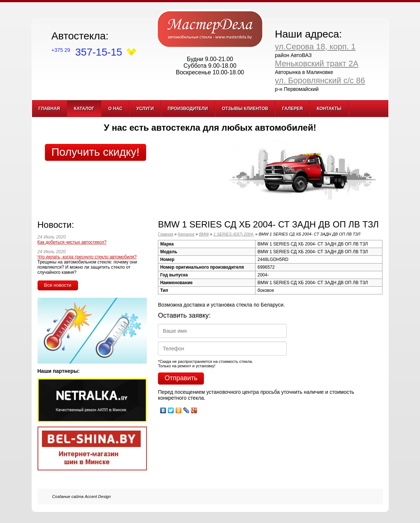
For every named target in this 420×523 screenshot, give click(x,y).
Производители (188, 109)
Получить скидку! (96, 152)
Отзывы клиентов (245, 109)
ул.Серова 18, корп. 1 (315, 47)
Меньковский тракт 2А (317, 63)
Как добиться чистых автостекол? (72, 242)
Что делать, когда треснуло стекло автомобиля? (87, 257)
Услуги (145, 109)
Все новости (58, 285)
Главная (49, 109)
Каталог (84, 109)
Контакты (329, 109)
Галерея (292, 109)
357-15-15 (87, 52)
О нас (115, 109)
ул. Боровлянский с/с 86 (320, 80)
